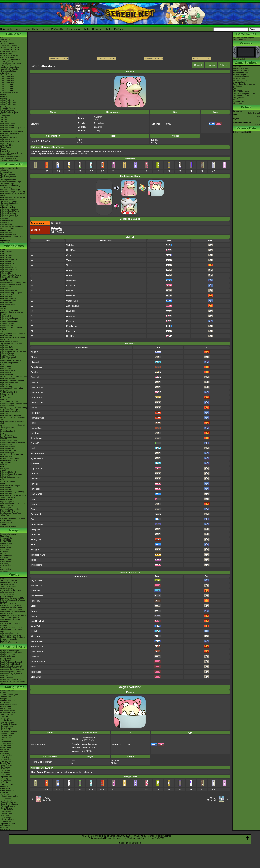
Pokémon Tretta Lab (8, 373)
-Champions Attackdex (9, 92)
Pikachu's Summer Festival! (11, 662)
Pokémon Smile (6, 296)
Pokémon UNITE (7, 271)
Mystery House (238, 102)
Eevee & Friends (7, 678)
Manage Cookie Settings (160, 836)
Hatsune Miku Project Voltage (12, 131)
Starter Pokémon (239, 74)
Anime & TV (14, 164)
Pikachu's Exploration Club (11, 668)
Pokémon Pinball (7, 490)
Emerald (4, 439)
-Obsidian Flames (7, 742)
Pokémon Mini (6, 476)
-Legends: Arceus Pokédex (11, 63)
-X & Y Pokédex (6, 53)
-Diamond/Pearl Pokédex (10, 50)
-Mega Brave (5, 788)
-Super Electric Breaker (9, 804)
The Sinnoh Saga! (7, 184)
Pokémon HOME (7, 287)
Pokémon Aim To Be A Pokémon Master (13, 194)
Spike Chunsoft (254, 113)
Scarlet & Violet (6, 256)
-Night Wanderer (7, 810)
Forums (26, 29)
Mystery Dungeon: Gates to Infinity (14, 376)
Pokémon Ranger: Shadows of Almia (12, 422)
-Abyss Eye (5, 779)
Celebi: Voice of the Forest (11, 590)
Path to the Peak (7, 221)
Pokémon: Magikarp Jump (10, 318)
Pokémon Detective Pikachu (11, 643)
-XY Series (4, 751)
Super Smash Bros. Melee (10, 478)
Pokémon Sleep (6, 273)
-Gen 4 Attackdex (7, 81)
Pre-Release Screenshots (243, 68)
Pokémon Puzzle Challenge (11, 474)
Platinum (4, 400)
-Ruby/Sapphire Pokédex (10, 48)
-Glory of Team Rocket (9, 796)
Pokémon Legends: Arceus (11, 285)
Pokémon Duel (6, 359)
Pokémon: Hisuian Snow (10, 215)
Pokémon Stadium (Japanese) (12, 492)
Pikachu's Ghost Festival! (10, 664)
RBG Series (5, 546)
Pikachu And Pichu (7, 654)
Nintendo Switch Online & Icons (12, 519)
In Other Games (6, 505)
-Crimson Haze (6, 814)
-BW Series (5, 753)
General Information (8, 534)
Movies (14, 575)
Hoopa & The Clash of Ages (11, 627)
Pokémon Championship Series (12, 128)
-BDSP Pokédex (7, 61)
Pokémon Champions (9, 259)
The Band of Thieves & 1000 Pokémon (11, 344)
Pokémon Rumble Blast (9, 382)
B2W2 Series (5, 565)
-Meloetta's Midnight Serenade (12, 618)
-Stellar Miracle (6, 808)
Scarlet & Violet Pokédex (78, 29)
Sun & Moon (5, 308)
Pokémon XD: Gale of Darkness (13, 443)
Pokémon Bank (6, 335)
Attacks (224, 65)
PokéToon (4, 219)
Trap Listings (238, 90)
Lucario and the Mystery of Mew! (13, 598)
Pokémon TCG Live (8, 304)
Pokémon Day (6, 139)
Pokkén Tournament (8, 357)
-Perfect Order (6, 708)
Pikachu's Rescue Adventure (11, 652)
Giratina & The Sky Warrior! (11, 606)
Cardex (3, 106)
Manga (14, 530)
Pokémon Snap (6, 488)
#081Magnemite (212, 799)
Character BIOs (6, 538)
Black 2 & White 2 (7, 369)
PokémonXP (5, 130)
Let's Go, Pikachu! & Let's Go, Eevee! (12, 313)
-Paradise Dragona (8, 806)
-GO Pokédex (6, 65)
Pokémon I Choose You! (10, 633)
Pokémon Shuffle (7, 347)
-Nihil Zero (4, 783)
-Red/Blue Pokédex (8, 44)
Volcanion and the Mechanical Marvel (12, 630)
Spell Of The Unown (8, 586)
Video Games (14, 246)
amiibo (3, 517)
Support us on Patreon (130, 843)
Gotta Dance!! (6, 660)
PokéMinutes (5, 223)
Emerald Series (6, 556)
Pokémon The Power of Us (11, 635)
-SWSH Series (6, 747)
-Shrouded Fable (7, 730)
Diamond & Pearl (7, 398)
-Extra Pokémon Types (9, 695)
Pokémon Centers (7, 126)
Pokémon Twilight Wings (10, 211)
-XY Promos (5, 773)
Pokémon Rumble (7, 406)
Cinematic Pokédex (8, 108)
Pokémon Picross (7, 353)
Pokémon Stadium (7, 493)
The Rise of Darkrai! (8, 604)
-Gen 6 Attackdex (7, 85)
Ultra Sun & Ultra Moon (9, 310)
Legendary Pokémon (241, 76)
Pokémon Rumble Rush (9, 320)
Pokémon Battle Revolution (11, 415)
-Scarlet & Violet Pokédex (10, 67)
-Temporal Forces (7, 734)
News (2, 38)
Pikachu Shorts (14, 647)
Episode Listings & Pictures (11, 168)
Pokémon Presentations (10, 141)
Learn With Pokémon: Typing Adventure (11, 389)
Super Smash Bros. (8, 497)
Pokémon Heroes (7, 592)
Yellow (3, 484)
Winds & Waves (6, 252)
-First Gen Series (7, 761)
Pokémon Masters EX (9, 269)
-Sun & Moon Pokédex (9, 55)
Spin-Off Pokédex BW (9, 104)
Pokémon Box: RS (7, 449)
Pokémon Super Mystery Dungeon (14, 351)
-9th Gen (4, 118)
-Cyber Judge (5, 818)
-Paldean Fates (6, 736)
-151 (2, 740)
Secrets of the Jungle (8, 639)
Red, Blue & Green (8, 482)
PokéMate (4, 464)
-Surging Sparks (7, 726)
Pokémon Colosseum (9, 441)
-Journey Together (7, 722)
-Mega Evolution (7, 714)
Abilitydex (4, 98)
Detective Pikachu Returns (11, 275)
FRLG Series (5, 554)
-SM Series (5, 749)
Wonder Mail (237, 104)
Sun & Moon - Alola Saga (10, 190)
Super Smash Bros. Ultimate (11, 328)
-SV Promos (5, 767)
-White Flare (5, 718)
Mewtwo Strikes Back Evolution (12, 637)
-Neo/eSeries (5, 759)
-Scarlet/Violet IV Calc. (9, 112)
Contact (36, 29)
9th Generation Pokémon (10, 157)
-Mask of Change (7, 812)
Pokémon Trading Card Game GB (13, 495)
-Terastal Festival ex (8, 802)
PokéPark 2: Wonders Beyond (12, 380)
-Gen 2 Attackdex (7, 77)
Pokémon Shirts (6, 145)
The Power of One (7, 584)
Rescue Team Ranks (241, 92)
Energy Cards (6, 699)
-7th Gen (4, 122)
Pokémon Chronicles (8, 199)
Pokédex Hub (58, 29)
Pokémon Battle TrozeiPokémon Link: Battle (13, 338)
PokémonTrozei (6, 456)
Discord (45, 29)
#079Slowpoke (47, 799)
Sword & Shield (6, 281)
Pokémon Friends (7, 263)
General (198, 65)
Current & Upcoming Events (11, 153)
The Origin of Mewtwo (9, 580)
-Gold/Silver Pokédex (8, 46)
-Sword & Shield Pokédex (10, 59)
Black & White (6, 367)
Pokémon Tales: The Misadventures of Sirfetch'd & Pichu (12, 236)
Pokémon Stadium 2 (8, 472)
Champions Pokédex (102, 29)
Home (17, 29)
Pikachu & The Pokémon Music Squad (12, 683)
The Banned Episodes (9, 203)
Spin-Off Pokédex (7, 100)
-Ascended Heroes (7, 710)
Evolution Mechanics (241, 96)
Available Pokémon (240, 72)
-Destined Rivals (7, 720)
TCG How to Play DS (8, 392)
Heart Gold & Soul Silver (10, 402)
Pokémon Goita (6, 523)
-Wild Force (5, 816)
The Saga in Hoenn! (8, 180)
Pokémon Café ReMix (9, 267)
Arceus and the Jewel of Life (11, 608)
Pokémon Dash (6, 445)
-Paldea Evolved (7, 744)
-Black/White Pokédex (9, 51)
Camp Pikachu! (6, 658)
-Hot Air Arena (6, 798)
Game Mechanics (7, 110)
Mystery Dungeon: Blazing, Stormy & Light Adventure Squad (14, 409)
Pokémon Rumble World (10, 349)
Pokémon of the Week (9, 114)
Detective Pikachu (7, 324)
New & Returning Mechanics (244, 94)
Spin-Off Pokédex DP (8, 102)
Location (211, 65)
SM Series (4, 571)
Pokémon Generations (9, 209)
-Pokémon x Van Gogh (9, 137)
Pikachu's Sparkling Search (11, 672)
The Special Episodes (9, 201)
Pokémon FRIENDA (8, 527)
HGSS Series (5, 561)
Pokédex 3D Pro (7, 386)
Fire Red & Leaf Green (9, 437)
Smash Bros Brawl (7, 431)
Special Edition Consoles (10, 509)
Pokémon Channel (7, 447)
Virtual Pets (5, 515)
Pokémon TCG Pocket (9, 277)
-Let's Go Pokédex (7, 57)
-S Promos (4, 827)
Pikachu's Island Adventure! (11, 666)
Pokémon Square (239, 100)
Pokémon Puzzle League (10, 486)
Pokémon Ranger (7, 453)
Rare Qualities (238, 98)
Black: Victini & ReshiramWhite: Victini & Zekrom (12, 613)
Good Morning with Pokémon (11, 227)
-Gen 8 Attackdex (7, 89)
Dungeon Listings (239, 82)
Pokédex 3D (5, 384)
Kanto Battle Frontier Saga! (11, 182)
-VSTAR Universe (7, 820)
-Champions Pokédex (9, 71)
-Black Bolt (4, 716)
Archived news (6, 40)
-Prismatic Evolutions (8, 724)
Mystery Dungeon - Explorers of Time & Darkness (13, 426)
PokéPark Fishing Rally (9, 460)
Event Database (6, 155)
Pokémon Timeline (7, 124)
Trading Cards (14, 687)
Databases (14, 34)
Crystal (3, 470)
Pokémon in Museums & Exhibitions (10, 134)
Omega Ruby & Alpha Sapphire (12, 334)
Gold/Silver (4, 468)
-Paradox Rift (5, 738)
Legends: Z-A (5, 257)
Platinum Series (6, 559)
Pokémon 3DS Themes (9, 511)
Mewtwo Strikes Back (9, 582)
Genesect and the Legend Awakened (10, 620)
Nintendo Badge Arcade (9, 363)
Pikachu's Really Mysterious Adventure (11, 675)
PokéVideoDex (6, 225)
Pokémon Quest (7, 326)
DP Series (4, 557)
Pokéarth (119, 29)
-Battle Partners (6, 800)
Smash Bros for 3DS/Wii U (11, 361)
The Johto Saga (6, 178)
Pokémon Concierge (8, 233)
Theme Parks (5, 147)
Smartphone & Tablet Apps (11, 513)
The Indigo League (7, 174)
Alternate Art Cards (8, 701)
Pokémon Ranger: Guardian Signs (14, 404)
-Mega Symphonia (7, 790)
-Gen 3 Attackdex (7, 79)
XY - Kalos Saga (7, 188)
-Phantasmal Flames (8, 712)
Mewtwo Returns (7, 588)
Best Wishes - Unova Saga (11, 186)
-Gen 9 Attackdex (7, 91)
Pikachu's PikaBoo (7, 656)
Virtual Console (6, 507)
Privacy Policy (139, 836)
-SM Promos (5, 771)
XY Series (4, 567)
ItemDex (4, 94)
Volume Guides (6, 544)
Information (237, 67)
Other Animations (7, 229)
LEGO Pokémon (7, 143)
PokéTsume (5, 242)
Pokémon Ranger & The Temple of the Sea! (14, 601)
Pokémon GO (6, 265)
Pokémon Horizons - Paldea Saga (13, 197)
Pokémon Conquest (8, 378)
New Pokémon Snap (8, 300)
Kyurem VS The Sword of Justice (13, 616)
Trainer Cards (6, 697)
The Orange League (8, 176)
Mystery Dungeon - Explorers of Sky (13, 418)
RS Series (4, 552)
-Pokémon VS (6, 822)
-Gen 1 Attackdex (7, 75)
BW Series (4, 563)
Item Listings (238, 86)
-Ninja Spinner (6, 781)
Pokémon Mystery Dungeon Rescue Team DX (11, 294)
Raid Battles (5, 703)
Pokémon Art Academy (9, 341)
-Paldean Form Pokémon (10, 161)
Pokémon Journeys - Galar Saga (13, 192)
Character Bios (6, 172)
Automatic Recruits (240, 80)
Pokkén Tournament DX (9, 322)
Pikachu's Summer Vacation (11, 650)
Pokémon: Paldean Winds (10, 217)
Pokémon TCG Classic (9, 705)
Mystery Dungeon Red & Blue (12, 454)
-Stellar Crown (6, 728)
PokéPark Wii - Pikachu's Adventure (10, 413)
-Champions (5, 116)
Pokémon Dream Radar (9, 371)
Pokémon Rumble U (8, 375)
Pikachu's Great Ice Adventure (12, 670)
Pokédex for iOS (7, 394)
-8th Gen (4, 120)
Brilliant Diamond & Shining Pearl (13, 283)
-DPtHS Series (6, 755)
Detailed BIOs (6, 540)
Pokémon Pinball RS (8, 451)
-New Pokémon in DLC (9, 159)
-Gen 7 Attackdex (7, 87)
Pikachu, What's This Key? (11, 680)
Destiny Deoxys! (7, 596)
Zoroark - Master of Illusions (11, 610)
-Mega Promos (6, 765)
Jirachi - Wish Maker (8, 594)
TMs (234, 88)
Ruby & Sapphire (7, 435)
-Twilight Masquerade (9, 732)
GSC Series (5, 550)
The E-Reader (6, 462)
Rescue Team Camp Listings (244, 84)
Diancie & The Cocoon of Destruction (10, 624)
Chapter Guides (6, 542)
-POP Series (5, 775)
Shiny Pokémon (6, 205)
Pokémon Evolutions (8, 213)
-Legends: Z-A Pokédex (9, 69)
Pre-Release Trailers (241, 70)
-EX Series (4, 757)
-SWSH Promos (6, 769)
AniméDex (4, 170)
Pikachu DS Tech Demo (9, 458)
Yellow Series (5, 548)
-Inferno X (4, 786)
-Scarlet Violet (6, 746)
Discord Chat (5, 151)
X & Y (2, 332)
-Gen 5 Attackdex (7, 83)
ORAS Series (5, 569)
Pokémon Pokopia (7, 261)
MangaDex (4, 536)
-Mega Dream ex (7, 785)
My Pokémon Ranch (8, 429)
